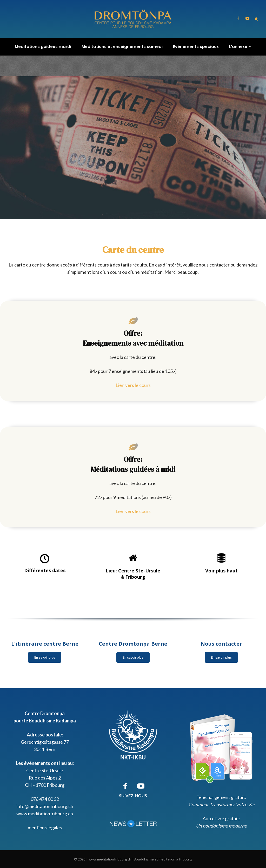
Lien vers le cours (133, 385)
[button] (256, 19)
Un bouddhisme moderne (221, 826)
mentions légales (45, 828)
